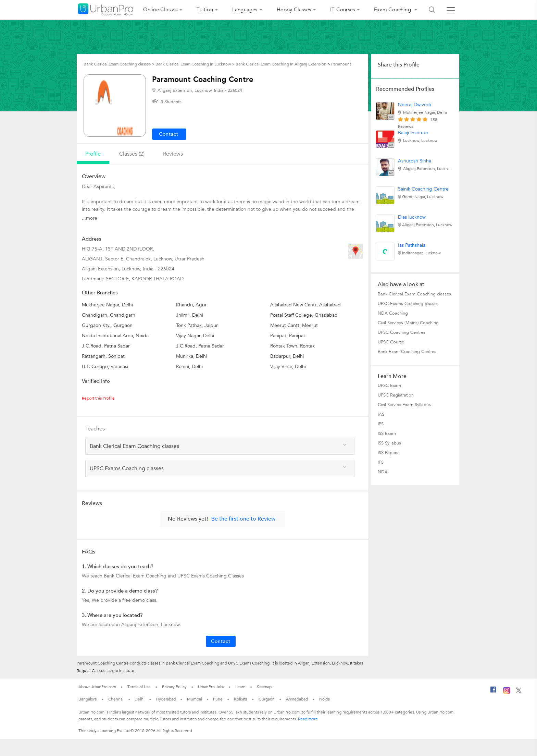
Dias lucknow (412, 217)
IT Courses (342, 10)
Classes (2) (132, 154)
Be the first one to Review (243, 519)
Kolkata (241, 699)
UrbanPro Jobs (211, 687)
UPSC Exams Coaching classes (408, 304)
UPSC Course (391, 342)
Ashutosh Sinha (415, 161)
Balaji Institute (413, 133)
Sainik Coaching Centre (423, 189)
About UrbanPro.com (97, 687)
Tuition (205, 10)
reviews (173, 154)
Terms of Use (139, 687)
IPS (381, 424)
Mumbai (194, 699)
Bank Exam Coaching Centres (407, 352)
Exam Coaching (393, 10)
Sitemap (264, 687)
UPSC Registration (396, 395)
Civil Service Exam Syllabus (404, 405)
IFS (381, 462)
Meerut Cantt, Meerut (294, 325)
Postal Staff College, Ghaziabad (304, 315)
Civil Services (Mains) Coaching (408, 323)
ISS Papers (388, 453)
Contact (221, 641)
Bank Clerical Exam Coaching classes (414, 294)
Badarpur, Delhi (287, 356)
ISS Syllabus (389, 443)
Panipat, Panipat (288, 336)
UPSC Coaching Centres (402, 332)
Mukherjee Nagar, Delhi (107, 305)
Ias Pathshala (412, 245)
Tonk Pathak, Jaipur (197, 325)
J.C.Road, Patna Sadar (106, 346)
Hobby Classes (294, 10)
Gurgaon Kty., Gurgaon (107, 325)
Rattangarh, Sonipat (103, 356)
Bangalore (88, 699)
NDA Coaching (393, 313)
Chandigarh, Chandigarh (109, 315)
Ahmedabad (297, 699)
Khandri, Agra (191, 305)
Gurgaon (266, 699)
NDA (383, 472)
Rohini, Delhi (189, 367)
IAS (381, 414)
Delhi (140, 699)
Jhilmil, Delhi (190, 315)
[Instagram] (507, 693)
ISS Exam (387, 434)
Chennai (116, 699)
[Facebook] (494, 692)
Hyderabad (166, 699)
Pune (218, 699)
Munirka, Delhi (191, 356)
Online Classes (160, 10)
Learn (240, 687)
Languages (245, 10)
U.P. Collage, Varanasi (105, 367)
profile (93, 154)
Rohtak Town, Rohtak (292, 346)
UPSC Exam (389, 386)
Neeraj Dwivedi (414, 105)
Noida (325, 699)
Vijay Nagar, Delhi (195, 336)
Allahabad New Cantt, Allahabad (305, 305)
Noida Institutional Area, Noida (115, 336)
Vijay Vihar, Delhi (288, 367)
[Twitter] (519, 692)
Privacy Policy (174, 687)
